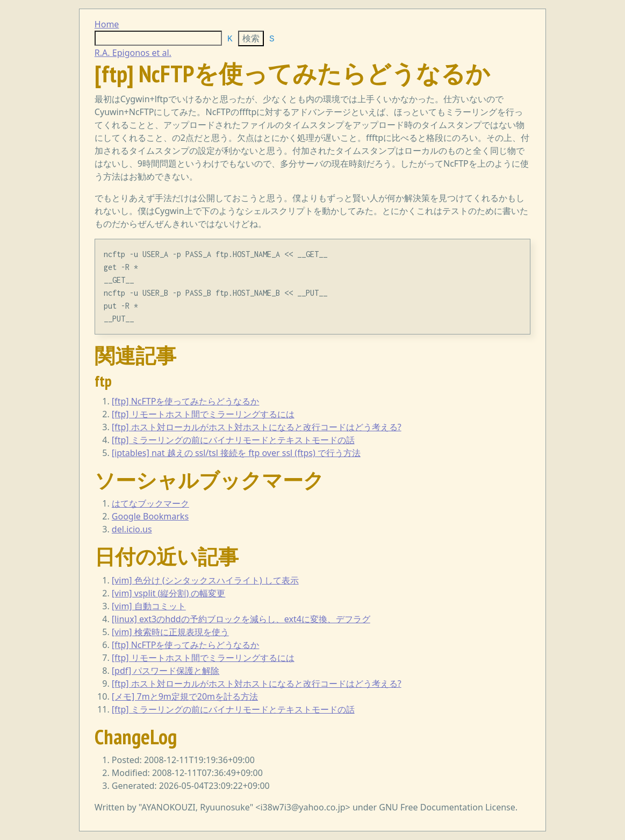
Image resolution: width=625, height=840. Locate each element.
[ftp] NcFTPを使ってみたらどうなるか (186, 401)
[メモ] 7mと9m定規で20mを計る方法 (185, 696)
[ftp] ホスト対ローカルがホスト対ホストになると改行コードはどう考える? (257, 427)
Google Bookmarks (150, 516)
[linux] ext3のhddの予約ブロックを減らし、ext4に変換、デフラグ (241, 619)
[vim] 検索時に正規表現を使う (170, 632)
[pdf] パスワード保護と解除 (166, 671)
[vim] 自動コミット (149, 606)
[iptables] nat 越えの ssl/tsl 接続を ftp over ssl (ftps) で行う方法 (236, 453)
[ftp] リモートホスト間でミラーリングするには (203, 414)
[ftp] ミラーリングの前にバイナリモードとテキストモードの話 (233, 440)
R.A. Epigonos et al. (133, 53)
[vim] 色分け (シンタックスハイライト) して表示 (205, 580)
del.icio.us (132, 529)
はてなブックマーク (150, 503)
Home (107, 24)
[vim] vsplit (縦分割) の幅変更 (169, 593)
